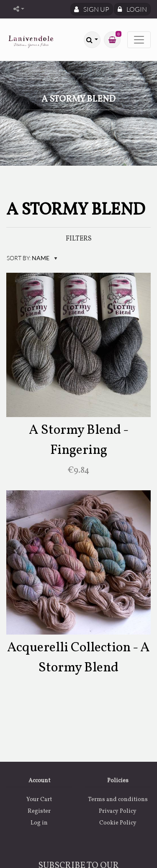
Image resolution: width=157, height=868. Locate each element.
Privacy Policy (118, 811)
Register (39, 811)
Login (132, 9)
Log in (39, 823)
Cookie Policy (118, 823)
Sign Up (92, 9)
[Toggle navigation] (139, 40)
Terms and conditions (118, 800)
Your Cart (39, 800)
